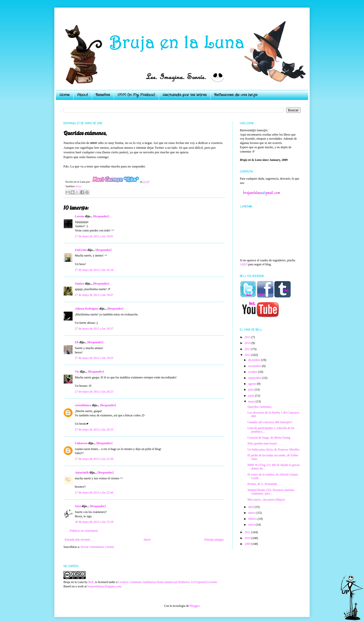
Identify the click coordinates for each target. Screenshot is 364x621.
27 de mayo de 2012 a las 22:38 (94, 459)
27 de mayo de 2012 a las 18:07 (94, 295)
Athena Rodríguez (87, 309)
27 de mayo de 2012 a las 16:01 (94, 236)
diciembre (255, 360)
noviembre (255, 366)
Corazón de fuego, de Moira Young (269, 438)
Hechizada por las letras (185, 95)
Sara (78, 506)
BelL (91, 582)
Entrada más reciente (77, 540)
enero (252, 525)
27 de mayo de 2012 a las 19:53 (94, 358)
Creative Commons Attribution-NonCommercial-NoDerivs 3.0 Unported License (168, 582)
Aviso (78, 186)
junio (252, 396)
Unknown (81, 443)
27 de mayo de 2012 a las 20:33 (94, 430)
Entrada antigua (214, 540)
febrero (253, 519)
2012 (248, 355)
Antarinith (82, 473)
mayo (252, 401)
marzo (252, 513)
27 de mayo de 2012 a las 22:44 (94, 492)
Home (64, 95)
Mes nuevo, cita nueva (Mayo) (266, 500)
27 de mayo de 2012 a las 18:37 (94, 329)
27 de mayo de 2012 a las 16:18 (94, 270)
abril (251, 507)
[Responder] (101, 216)
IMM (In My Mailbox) (136, 95)
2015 (248, 337)
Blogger (194, 606)
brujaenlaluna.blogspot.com (104, 586)
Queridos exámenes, (260, 407)
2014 (248, 343)
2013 (248, 349)
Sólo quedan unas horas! (262, 443)
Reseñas (103, 95)
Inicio (147, 540)
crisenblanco (83, 405)
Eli (77, 342)
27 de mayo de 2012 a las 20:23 (94, 392)
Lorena (79, 216)
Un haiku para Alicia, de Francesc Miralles (274, 449)
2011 (248, 532)
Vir (77, 372)
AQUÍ (244, 264)
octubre (253, 372)
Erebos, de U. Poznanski (262, 484)
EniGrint (81, 250)
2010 (248, 538)
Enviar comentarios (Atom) (97, 547)
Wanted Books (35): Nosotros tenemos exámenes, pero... (271, 492)
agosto (253, 384)
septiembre (255, 378)
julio (251, 390)
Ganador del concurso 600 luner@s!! (270, 422)
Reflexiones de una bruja (236, 95)
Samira (79, 284)
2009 (248, 544)
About (83, 95)
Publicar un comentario (84, 531)
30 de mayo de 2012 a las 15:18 (94, 522)
